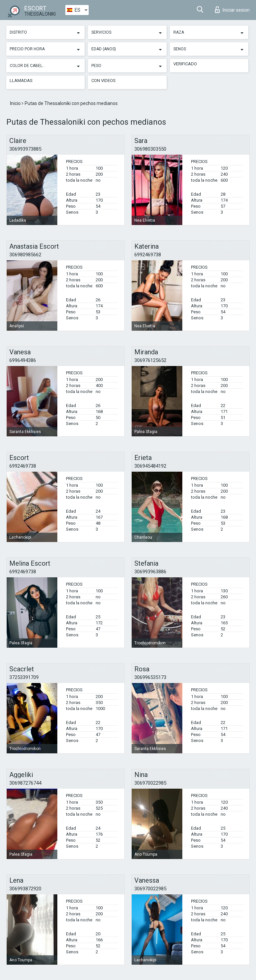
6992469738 (148, 255)
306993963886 (150, 572)
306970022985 (150, 783)
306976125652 (150, 360)
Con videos (103, 80)
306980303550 (150, 149)
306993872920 (25, 889)
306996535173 (150, 677)
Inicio (16, 103)
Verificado (185, 64)
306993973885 (25, 149)
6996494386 (23, 360)
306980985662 (25, 255)
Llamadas (21, 80)
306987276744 (25, 783)
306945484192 (150, 466)
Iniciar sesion (232, 10)
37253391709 (24, 677)
